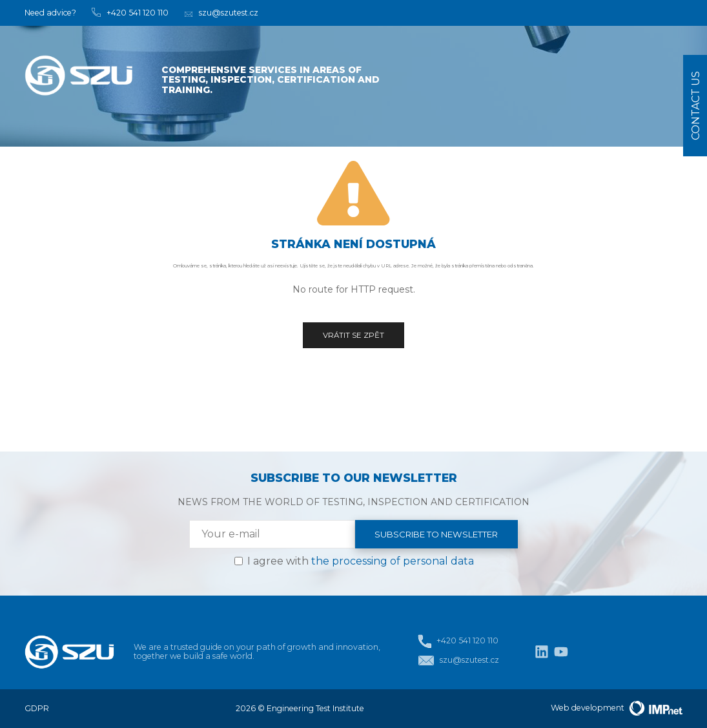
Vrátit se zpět (353, 335)
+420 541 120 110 (458, 641)
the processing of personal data (393, 561)
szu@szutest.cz (458, 660)
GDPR (37, 708)
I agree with (361, 561)
